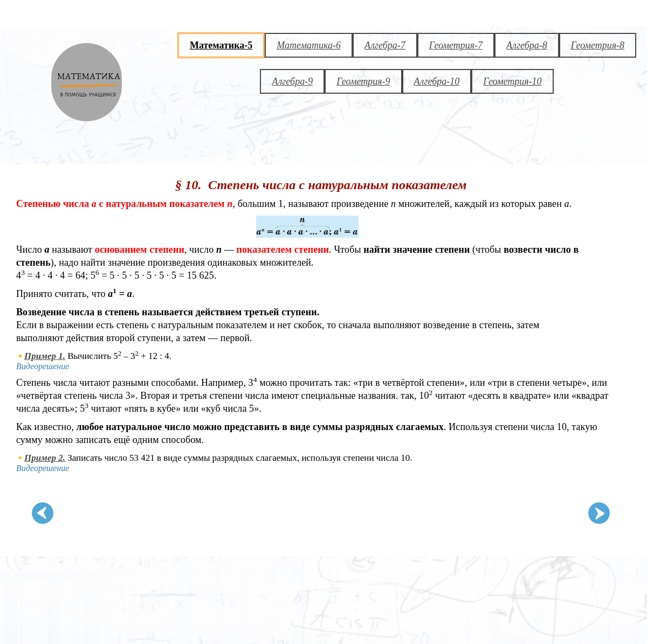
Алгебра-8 (527, 45)
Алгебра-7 (385, 45)
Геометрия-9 (363, 81)
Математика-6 (309, 45)
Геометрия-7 (456, 45)
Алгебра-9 (292, 81)
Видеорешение (43, 366)
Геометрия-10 (512, 81)
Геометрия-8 (598, 45)
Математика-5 (221, 45)
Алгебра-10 (437, 81)
